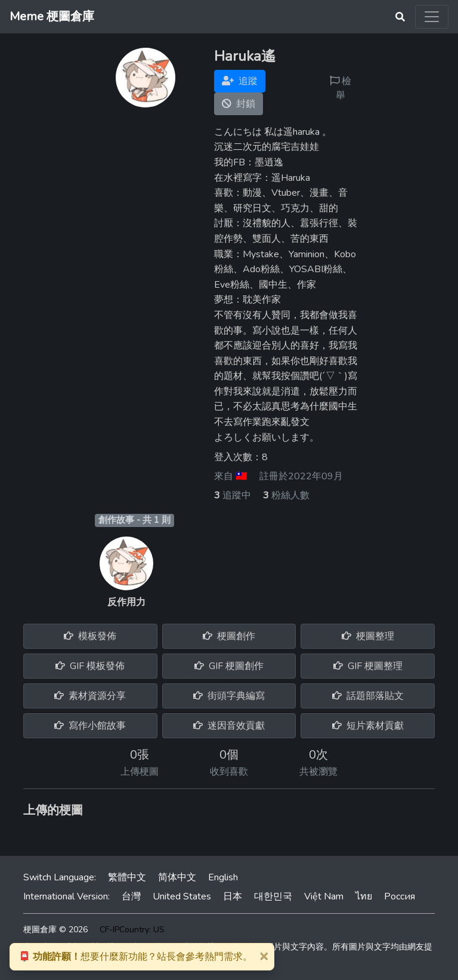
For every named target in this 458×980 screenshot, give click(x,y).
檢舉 (341, 88)
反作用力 (126, 602)
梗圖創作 (229, 636)
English (223, 877)
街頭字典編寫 (229, 696)
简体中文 (177, 877)
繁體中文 (127, 877)
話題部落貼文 (368, 696)
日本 (233, 896)
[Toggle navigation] (432, 17)
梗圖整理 (368, 636)
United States (182, 896)
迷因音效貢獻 (229, 726)
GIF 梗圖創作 (229, 666)
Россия (400, 896)
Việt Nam (324, 896)
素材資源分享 (90, 696)
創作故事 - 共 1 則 (134, 520)
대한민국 (273, 896)
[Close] (264, 956)
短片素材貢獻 (368, 726)
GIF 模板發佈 (90, 666)
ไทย (364, 896)
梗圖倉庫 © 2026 (55, 930)
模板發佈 (90, 636)
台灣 (131, 896)
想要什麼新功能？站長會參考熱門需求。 (135, 957)
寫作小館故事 (90, 726)
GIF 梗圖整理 (368, 666)
